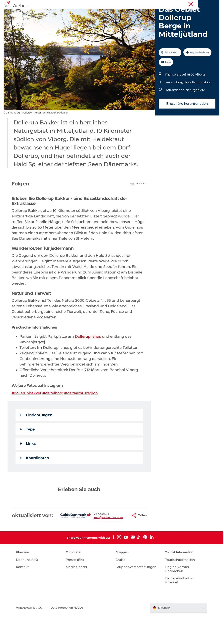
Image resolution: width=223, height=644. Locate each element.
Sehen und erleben (64, 13)
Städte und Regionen (157, 13)
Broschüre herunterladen (187, 126)
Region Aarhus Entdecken (177, 597)
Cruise (121, 588)
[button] (117, 541)
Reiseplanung (101, 17)
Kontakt (24, 595)
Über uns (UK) (29, 588)
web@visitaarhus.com (96, 543)
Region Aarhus (161, 4)
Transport (125, 17)
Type (28, 452)
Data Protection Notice (69, 636)
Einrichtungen (36, 437)
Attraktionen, (176, 113)
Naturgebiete (195, 113)
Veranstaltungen (97, 13)
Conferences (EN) (209, 4)
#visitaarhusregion (82, 416)
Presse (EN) (76, 588)
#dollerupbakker (27, 416)
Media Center (78, 595)
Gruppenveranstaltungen (136, 595)
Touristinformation (184, 4)
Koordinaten (35, 480)
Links (28, 466)
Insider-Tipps (125, 13)
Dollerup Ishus (88, 359)
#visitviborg (54, 416)
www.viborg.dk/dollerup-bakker (188, 105)
